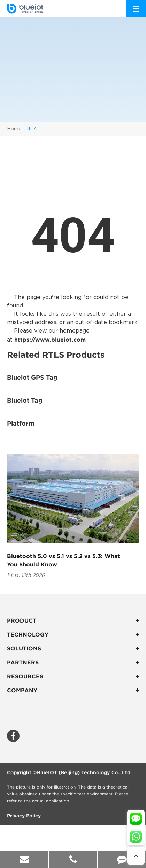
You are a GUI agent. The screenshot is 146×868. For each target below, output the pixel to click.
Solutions (73, 648)
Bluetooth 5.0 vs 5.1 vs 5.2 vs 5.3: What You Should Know (63, 560)
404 (32, 129)
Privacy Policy (24, 816)
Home (14, 129)
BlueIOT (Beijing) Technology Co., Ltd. (84, 772)
